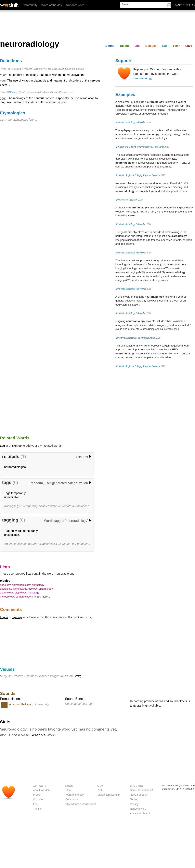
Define (110, 46)
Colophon (39, 799)
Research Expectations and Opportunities (136, 338)
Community (30, 5)
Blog (68, 790)
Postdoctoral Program (127, 200)
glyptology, (21, 593)
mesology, (34, 593)
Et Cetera (136, 786)
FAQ (36, 804)
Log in (4, 446)
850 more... (43, 597)
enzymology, (46, 589)
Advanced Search (140, 813)
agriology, (6, 585)
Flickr (77, 676)
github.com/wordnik (109, 795)
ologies (5, 581)
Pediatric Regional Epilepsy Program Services (138, 175)
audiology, (6, 589)
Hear (176, 46)
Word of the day (52, 5)
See (165, 46)
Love (189, 46)
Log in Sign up (185, 5)
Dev (100, 786)
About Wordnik (42, 790)
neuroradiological (15, 467)
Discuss (151, 46)
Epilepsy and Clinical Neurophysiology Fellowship (140, 147)
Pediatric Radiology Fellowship (131, 122)
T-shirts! (38, 809)
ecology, (34, 589)
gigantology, (7, 593)
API (100, 790)
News (69, 786)
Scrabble (38, 735)
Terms (134, 799)
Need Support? (139, 795)
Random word (75, 5)
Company (39, 786)
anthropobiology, (22, 585)
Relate (124, 46)
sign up (17, 446)
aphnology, (38, 585)
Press (36, 795)
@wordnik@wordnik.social (81, 804)
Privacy (134, 804)
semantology (24, 597)
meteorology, (8, 597)
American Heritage (20, 704)
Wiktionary (12, 92)
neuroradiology (142, 78)
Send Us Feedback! (141, 790)
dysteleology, (21, 589)
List (137, 46)
